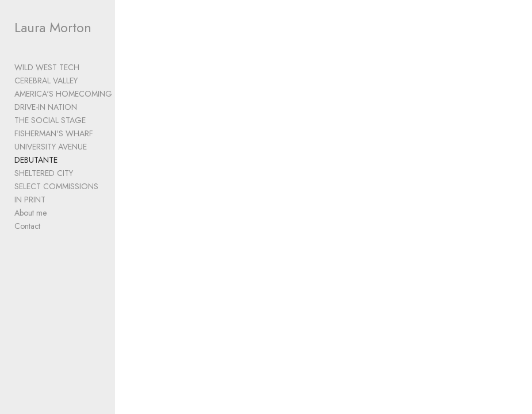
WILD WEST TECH (47, 67)
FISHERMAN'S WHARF (54, 133)
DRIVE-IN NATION (46, 107)
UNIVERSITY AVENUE (51, 147)
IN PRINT (30, 200)
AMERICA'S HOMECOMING (63, 94)
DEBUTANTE (36, 160)
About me (30, 213)
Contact (27, 226)
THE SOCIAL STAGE (50, 120)
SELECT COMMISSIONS (56, 186)
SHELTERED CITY (44, 173)
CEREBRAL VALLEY (46, 80)
